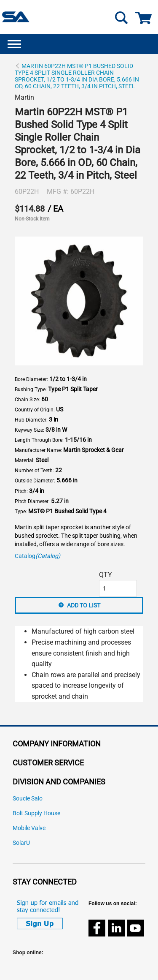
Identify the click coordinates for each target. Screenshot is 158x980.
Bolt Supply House (36, 813)
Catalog (37, 556)
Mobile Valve (29, 828)
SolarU (21, 843)
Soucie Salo (28, 799)
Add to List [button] (84, 605)
